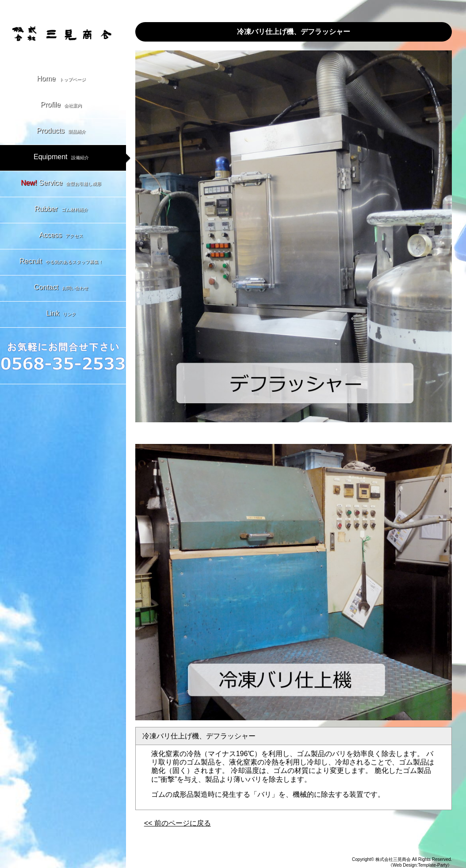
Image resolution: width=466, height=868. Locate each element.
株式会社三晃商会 (393, 859)
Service (63, 184)
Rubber (63, 210)
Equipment (63, 158)
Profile (63, 106)
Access (63, 236)
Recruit (63, 262)
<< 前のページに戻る (178, 823)
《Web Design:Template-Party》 (420, 865)
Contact (63, 288)
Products (63, 132)
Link (63, 314)
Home (63, 80)
